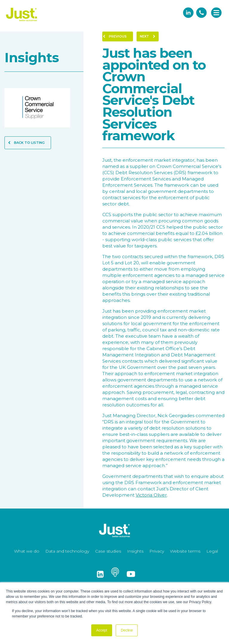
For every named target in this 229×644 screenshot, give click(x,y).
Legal (212, 551)
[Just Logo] (22, 22)
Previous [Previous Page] (115, 36)
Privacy (157, 551)
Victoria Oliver (151, 495)
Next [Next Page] (148, 36)
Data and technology (67, 551)
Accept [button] (102, 630)
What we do (27, 551)
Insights (135, 551)
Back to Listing (26, 143)
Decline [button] (127, 630)
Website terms (185, 551)
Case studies (108, 551)
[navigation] (216, 13)
